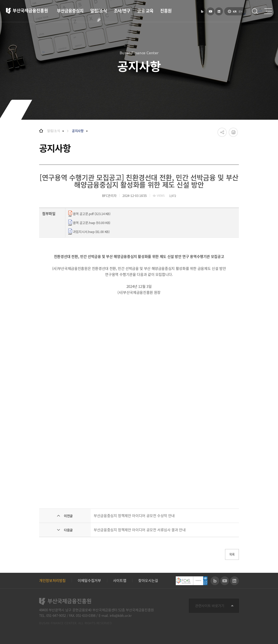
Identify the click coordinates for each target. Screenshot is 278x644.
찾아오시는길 (148, 581)
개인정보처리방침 (52, 581)
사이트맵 (120, 581)
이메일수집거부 (89, 581)
